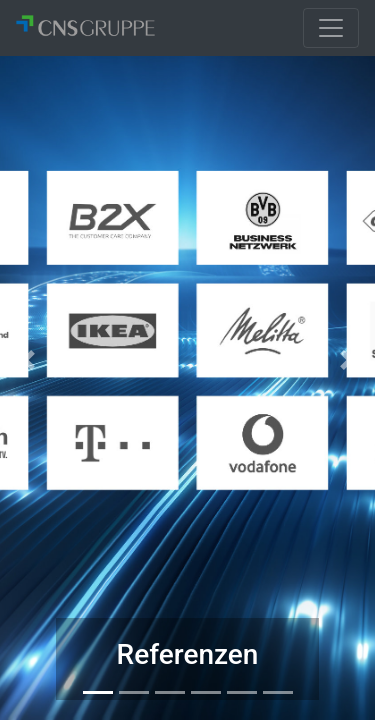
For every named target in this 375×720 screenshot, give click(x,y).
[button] (28, 360)
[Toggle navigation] (331, 28)
